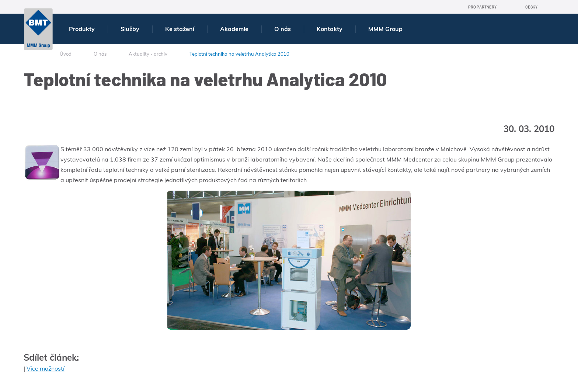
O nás (283, 29)
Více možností (46, 368)
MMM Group (385, 29)
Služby (130, 29)
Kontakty (330, 29)
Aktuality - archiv (148, 54)
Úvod (66, 54)
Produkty (82, 29)
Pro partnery (482, 7)
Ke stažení (180, 29)
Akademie (234, 29)
